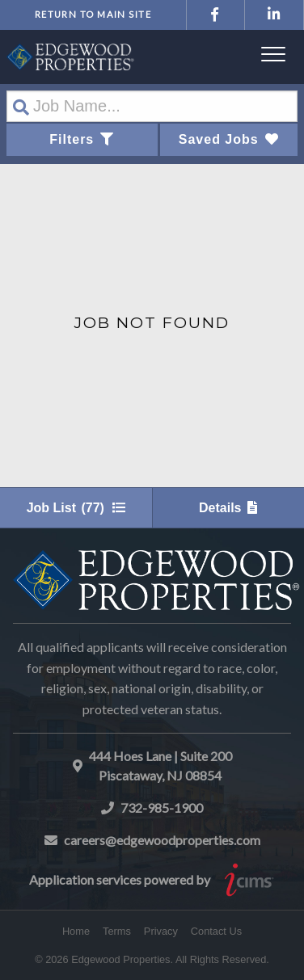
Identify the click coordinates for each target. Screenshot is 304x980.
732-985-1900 (162, 808)
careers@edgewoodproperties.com (162, 840)
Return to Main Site (93, 14)
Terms (117, 931)
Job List (76, 508)
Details (228, 508)
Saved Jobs (229, 139)
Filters (82, 139)
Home (76, 931)
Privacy (161, 931)
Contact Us (216, 931)
